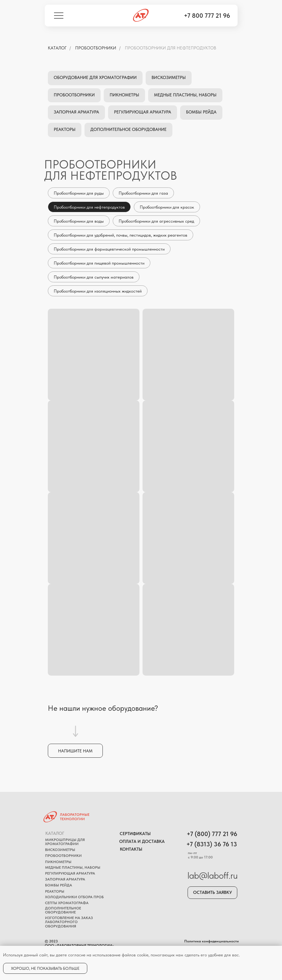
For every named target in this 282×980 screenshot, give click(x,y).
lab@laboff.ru (213, 875)
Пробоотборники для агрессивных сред (156, 221)
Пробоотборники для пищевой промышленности (99, 263)
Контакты (131, 849)
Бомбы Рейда (201, 112)
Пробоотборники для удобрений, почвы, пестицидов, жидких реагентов (121, 235)
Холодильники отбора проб (74, 897)
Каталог (55, 833)
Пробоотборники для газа (143, 193)
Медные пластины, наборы (185, 95)
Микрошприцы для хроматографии (65, 842)
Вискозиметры (169, 77)
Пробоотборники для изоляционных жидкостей (98, 291)
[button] (75, 751)
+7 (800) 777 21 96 (212, 834)
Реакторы (65, 129)
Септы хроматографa (67, 903)
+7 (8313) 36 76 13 (212, 844)
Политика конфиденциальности (212, 941)
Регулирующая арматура (143, 112)
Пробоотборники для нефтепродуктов (171, 48)
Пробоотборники (96, 48)
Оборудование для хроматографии (95, 77)
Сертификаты (135, 834)
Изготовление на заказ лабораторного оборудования (69, 922)
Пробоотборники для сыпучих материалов (94, 277)
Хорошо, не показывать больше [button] (45, 968)
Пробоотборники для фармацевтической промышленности (109, 249)
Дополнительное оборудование (128, 129)
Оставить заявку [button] (213, 892)
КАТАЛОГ (57, 48)
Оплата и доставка (142, 841)
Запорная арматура (76, 112)
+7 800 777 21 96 (207, 16)
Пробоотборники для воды (79, 221)
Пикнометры (124, 95)
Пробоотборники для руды (79, 193)
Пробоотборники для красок (167, 207)
